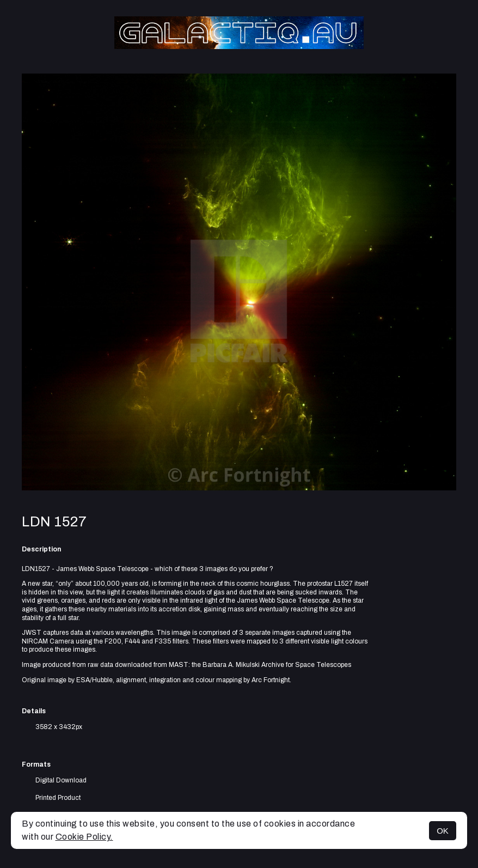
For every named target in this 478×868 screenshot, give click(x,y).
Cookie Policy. (84, 837)
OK (443, 831)
